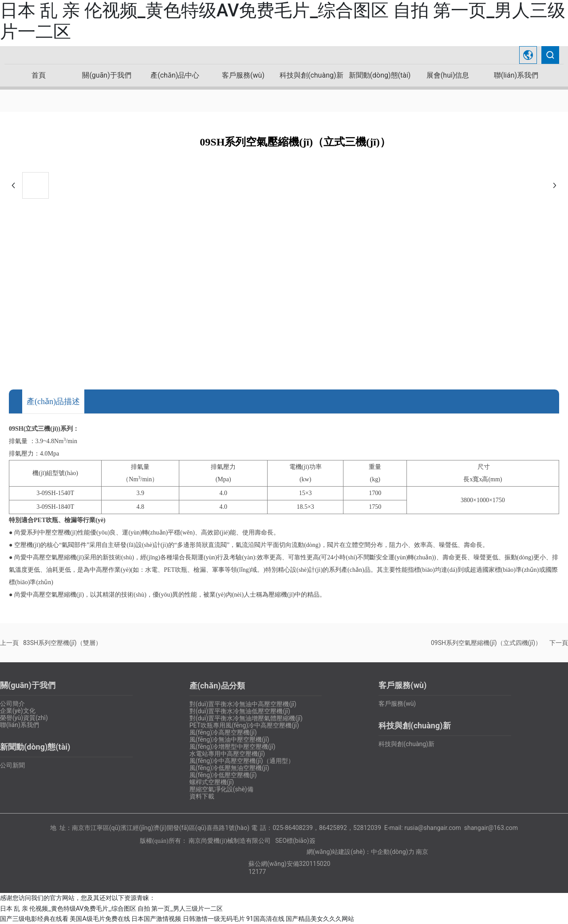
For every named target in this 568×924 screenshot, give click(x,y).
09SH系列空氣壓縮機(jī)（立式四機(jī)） (486, 643)
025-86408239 (292, 828)
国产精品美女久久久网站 (320, 919)
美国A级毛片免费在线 (100, 919)
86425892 (333, 828)
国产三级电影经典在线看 (34, 919)
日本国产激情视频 (156, 919)
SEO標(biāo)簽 (295, 841)
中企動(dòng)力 (392, 852)
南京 (422, 852)
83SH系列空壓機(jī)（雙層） (62, 643)
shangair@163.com (491, 828)
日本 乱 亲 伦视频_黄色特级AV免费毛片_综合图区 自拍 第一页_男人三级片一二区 (111, 908)
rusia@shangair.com (433, 828)
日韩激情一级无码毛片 (214, 919)
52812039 (367, 828)
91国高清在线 (265, 919)
